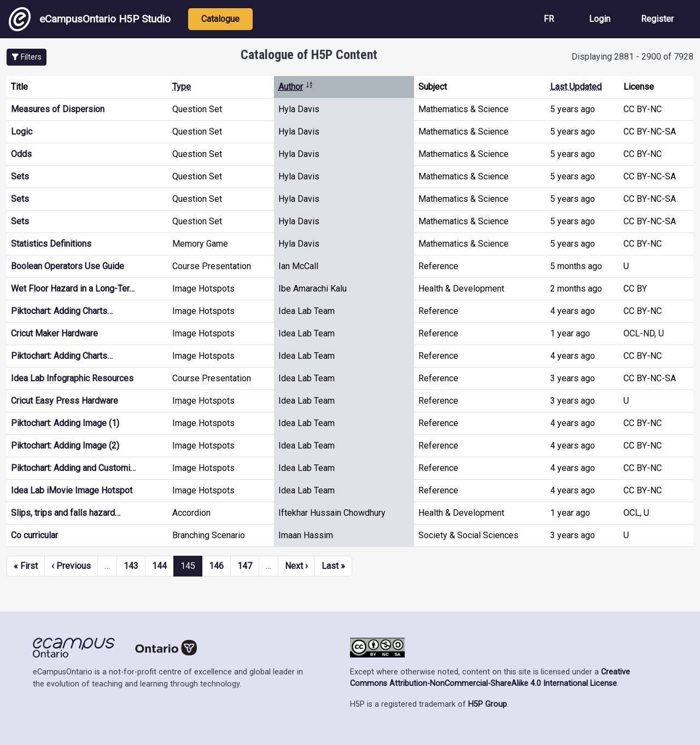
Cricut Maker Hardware (54, 333)
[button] (27, 57)
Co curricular (34, 535)
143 (131, 566)
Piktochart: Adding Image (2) (65, 446)
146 (216, 566)
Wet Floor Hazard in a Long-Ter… (73, 289)
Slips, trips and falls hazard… (66, 513)
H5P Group (488, 704)
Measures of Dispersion (58, 109)
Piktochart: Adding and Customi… (73, 468)
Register (657, 19)
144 (159, 566)
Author (296, 87)
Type (182, 87)
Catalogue (220, 19)
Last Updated (576, 87)
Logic (22, 132)
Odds (21, 154)
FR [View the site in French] (549, 19)
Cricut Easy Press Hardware (65, 401)
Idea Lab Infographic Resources (72, 378)
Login (600, 19)
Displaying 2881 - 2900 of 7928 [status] (632, 57)
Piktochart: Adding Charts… (62, 311)
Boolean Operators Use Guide (68, 266)
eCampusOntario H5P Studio (90, 19)
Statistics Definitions (51, 244)
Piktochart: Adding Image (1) (65, 423)
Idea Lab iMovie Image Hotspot (72, 490)
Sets (20, 176)
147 (245, 566)
